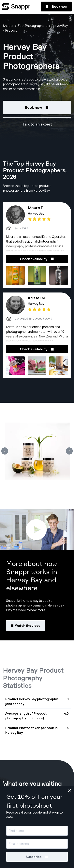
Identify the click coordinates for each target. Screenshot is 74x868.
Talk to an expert (37, 124)
